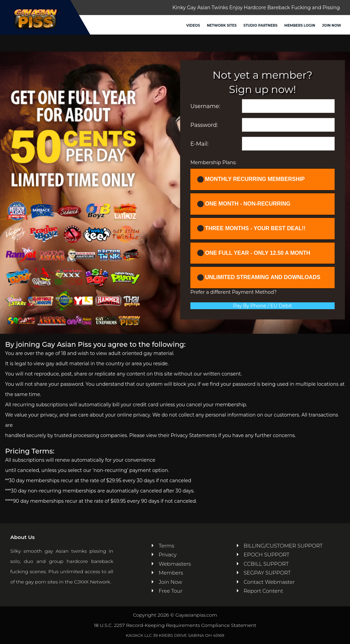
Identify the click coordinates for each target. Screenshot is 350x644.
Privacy (168, 555)
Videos (193, 25)
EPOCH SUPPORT (267, 555)
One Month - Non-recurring (244, 204)
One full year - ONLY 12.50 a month (254, 253)
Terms (166, 546)
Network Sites (222, 25)
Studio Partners (260, 25)
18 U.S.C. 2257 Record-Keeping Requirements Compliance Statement (175, 625)
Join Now (332, 25)
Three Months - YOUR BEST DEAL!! (251, 228)
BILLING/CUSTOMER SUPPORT (283, 546)
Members (171, 573)
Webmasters (175, 564)
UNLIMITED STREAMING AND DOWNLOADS (259, 278)
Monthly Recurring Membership (251, 179)
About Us (22, 537)
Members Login (300, 25)
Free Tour (171, 591)
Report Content (263, 591)
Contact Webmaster (269, 582)
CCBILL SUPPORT (266, 564)
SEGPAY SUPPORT (267, 573)
